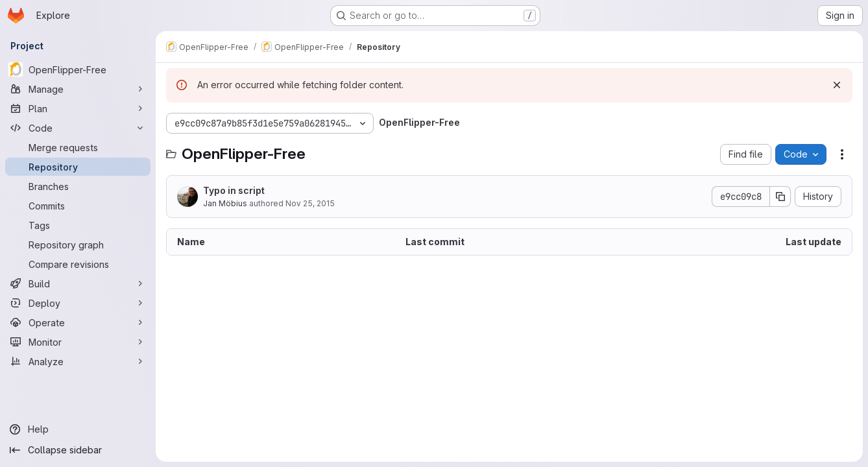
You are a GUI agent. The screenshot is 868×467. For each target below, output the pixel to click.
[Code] (78, 128)
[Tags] (78, 225)
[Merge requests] (78, 147)
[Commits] (78, 206)
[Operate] (78, 322)
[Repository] (78, 167)
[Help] (78, 429)
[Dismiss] (837, 85)
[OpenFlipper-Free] (78, 69)
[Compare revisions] (78, 264)
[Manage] (78, 89)
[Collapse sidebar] (78, 450)
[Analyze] (78, 361)
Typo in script (234, 190)
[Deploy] (78, 303)
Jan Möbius (225, 203)
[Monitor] (78, 342)
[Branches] (78, 186)
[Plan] (78, 108)
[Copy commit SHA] (780, 197)
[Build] (78, 283)
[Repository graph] (78, 245)
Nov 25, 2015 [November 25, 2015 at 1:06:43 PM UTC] (310, 203)
